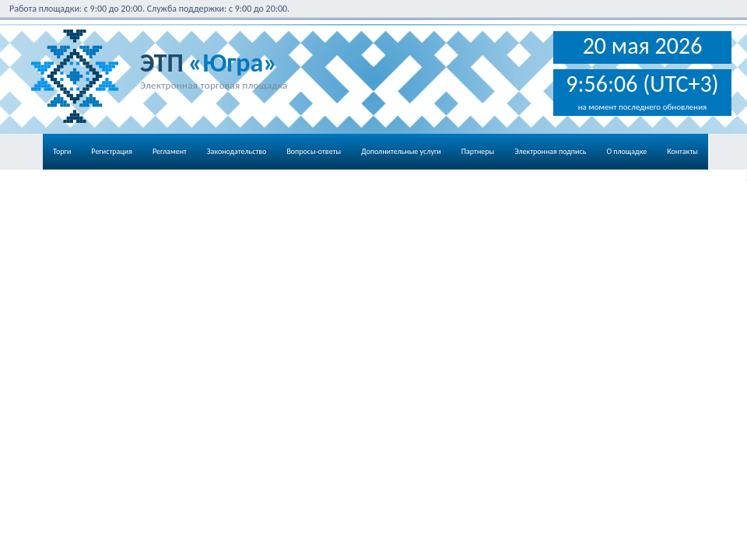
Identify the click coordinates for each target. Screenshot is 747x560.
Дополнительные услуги (401, 151)
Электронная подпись (550, 151)
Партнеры (478, 151)
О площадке (626, 151)
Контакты (682, 151)
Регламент (170, 151)
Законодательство (237, 151)
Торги (62, 151)
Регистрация (112, 151)
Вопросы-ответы (314, 151)
